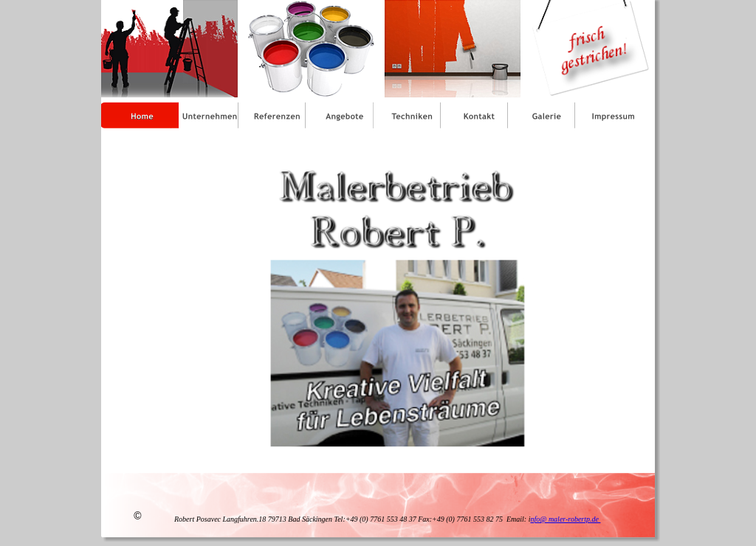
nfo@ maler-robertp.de (565, 519)
